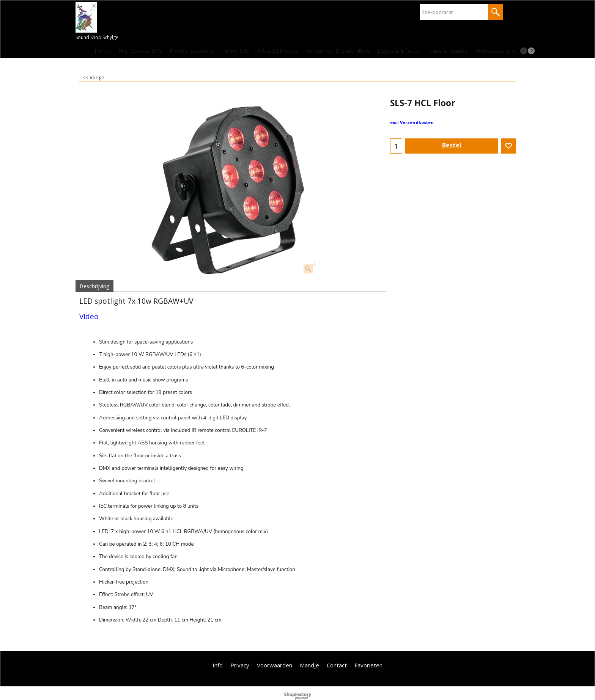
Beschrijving (94, 286)
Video (89, 316)
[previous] (524, 51)
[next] (531, 51)
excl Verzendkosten (412, 122)
